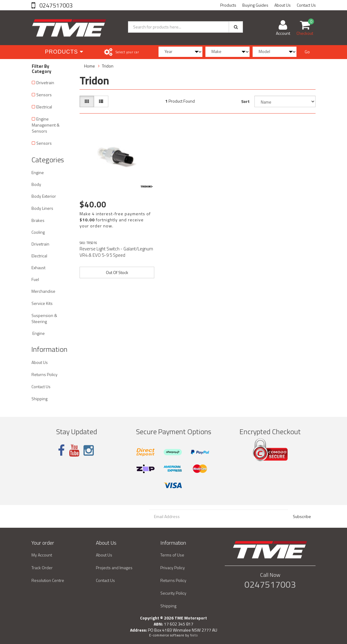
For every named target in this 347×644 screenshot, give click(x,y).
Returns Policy (44, 374)
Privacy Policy (173, 568)
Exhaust (38, 268)
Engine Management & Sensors (46, 125)
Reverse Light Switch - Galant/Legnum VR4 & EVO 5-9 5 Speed (116, 252)
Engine (38, 172)
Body (36, 184)
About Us (283, 5)
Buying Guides (255, 5)
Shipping (39, 399)
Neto (194, 635)
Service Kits (42, 303)
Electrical (44, 107)
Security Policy (173, 593)
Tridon (108, 66)
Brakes (38, 220)
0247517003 (55, 5)
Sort (245, 101)
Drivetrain (45, 83)
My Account (42, 555)
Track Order (42, 568)
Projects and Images (114, 568)
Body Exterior (44, 196)
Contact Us (306, 5)
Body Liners (42, 208)
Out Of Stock (117, 272)
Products (228, 5)
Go (307, 52)
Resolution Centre (48, 580)
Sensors (44, 95)
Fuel (35, 279)
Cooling (38, 232)
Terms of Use (172, 555)
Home (90, 66)
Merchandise (43, 291)
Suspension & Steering (44, 318)
